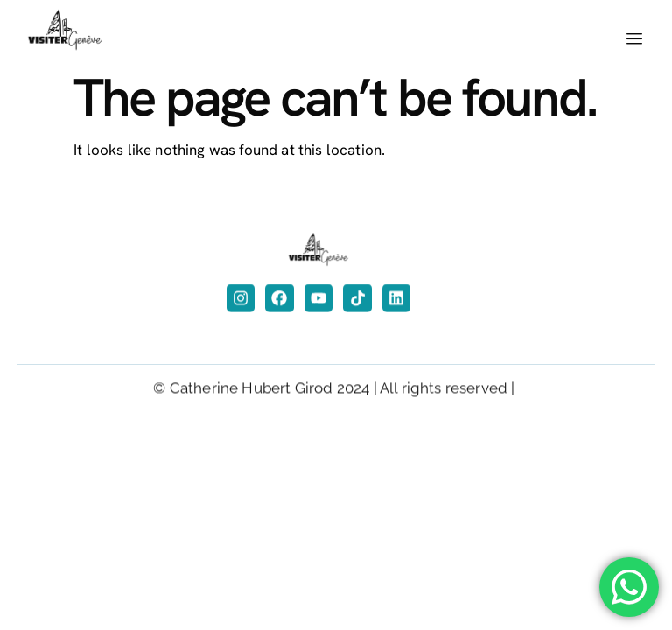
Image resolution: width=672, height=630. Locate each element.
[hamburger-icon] (635, 39)
